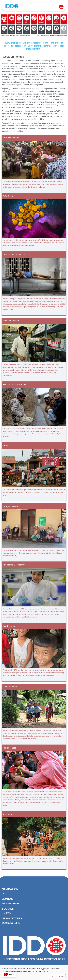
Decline (51, 976)
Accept (61, 976)
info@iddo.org (10, 903)
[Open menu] (61, 7)
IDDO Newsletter (11, 923)
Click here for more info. (40, 971)
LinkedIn (6, 913)
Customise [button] (5, 976)
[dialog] (34, 973)
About (5, 894)
